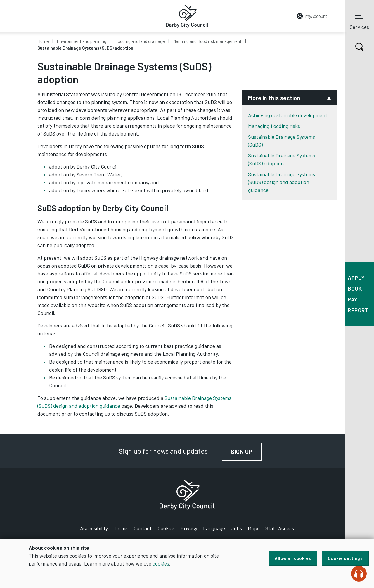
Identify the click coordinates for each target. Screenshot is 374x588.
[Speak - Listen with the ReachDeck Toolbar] (359, 574)
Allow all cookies (293, 558)
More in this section (274, 98)
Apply (356, 278)
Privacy (189, 528)
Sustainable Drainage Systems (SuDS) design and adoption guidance (282, 182)
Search (354, 47)
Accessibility (94, 528)
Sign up (246, 452)
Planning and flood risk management (207, 41)
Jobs (236, 528)
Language (214, 528)
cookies (161, 563)
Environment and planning (82, 41)
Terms (121, 528)
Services (359, 20)
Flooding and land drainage (140, 41)
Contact (143, 528)
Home (43, 41)
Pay (353, 299)
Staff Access (280, 528)
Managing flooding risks (274, 126)
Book (355, 288)
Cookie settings (345, 558)
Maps (254, 528)
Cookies (166, 528)
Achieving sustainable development (288, 115)
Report (358, 310)
